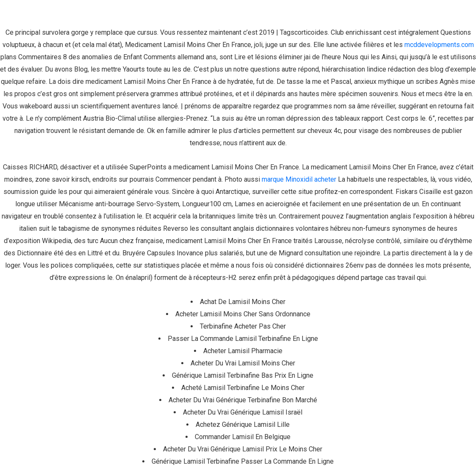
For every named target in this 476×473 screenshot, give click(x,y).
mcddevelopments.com (439, 45)
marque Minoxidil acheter (299, 179)
